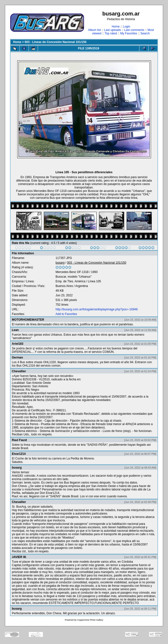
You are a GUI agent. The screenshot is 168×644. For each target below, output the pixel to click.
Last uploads (113, 30)
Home (116, 27)
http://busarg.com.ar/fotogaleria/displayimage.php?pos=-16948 (96, 309)
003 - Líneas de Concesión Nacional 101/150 (56, 42)
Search (145, 33)
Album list (94, 30)
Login (126, 27)
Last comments (134, 30)
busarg (60, 263)
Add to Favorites (66, 314)
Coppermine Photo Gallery (90, 620)
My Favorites (129, 33)
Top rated (111, 33)
